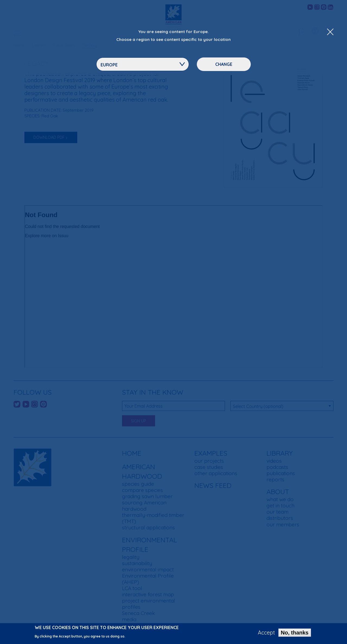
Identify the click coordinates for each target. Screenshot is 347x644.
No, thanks (295, 633)
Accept (266, 633)
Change (224, 64)
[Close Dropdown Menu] (330, 32)
